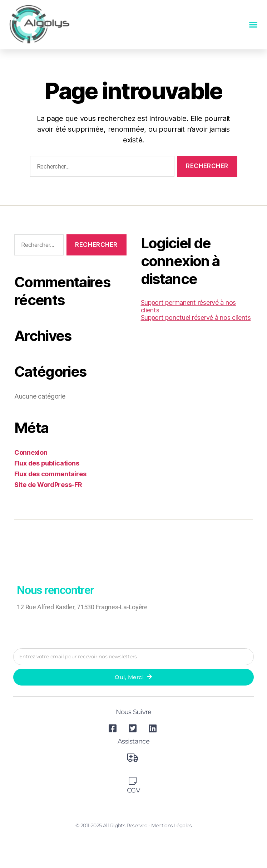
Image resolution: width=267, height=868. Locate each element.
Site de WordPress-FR (48, 485)
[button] (253, 25)
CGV (133, 790)
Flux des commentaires (50, 474)
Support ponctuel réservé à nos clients (196, 318)
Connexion (31, 452)
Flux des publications (47, 463)
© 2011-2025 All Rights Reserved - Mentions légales (133, 825)
